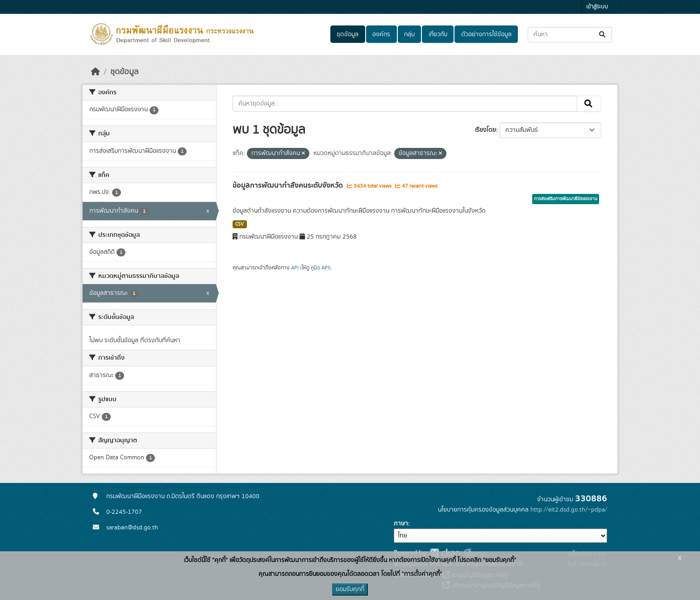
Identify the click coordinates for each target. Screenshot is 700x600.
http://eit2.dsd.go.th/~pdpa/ (569, 510)
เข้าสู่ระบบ (597, 7)
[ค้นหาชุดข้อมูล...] (570, 35)
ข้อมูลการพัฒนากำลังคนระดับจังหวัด (289, 185)
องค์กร (381, 34)
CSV (240, 224)
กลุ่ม (409, 34)
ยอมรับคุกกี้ (350, 589)
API (295, 268)
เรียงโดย (485, 130)
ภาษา (401, 524)
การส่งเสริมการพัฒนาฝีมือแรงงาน (566, 199)
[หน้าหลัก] (96, 72)
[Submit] (603, 35)
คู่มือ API (320, 268)
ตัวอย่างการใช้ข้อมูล (486, 34)
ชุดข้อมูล (348, 34)
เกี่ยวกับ (438, 34)
